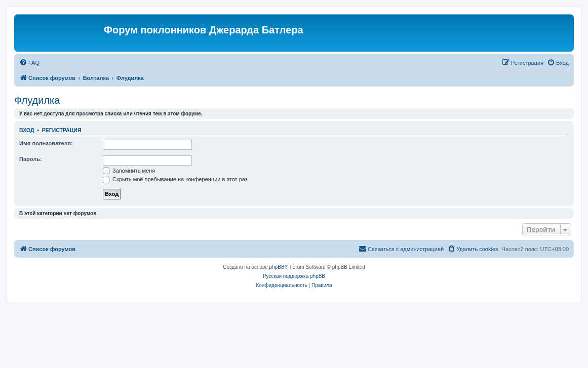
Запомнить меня (129, 171)
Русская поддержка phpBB (294, 276)
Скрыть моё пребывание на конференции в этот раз (175, 179)
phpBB (277, 267)
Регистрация (62, 130)
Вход (27, 130)
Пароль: (31, 159)
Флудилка (37, 100)
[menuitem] (29, 63)
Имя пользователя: (46, 143)
